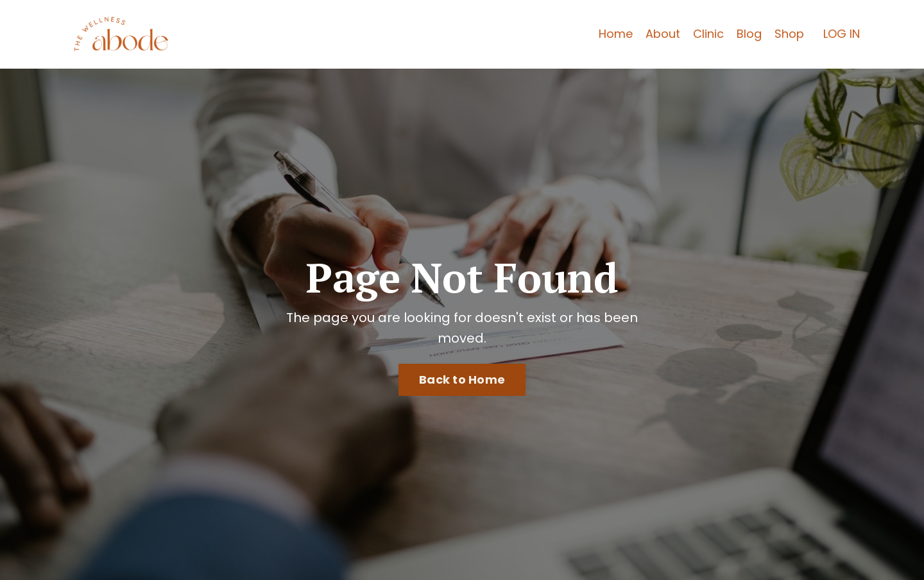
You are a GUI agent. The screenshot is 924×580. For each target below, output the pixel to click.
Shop (789, 34)
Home (616, 34)
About (663, 34)
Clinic (708, 34)
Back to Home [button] (462, 380)
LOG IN (842, 34)
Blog (749, 34)
